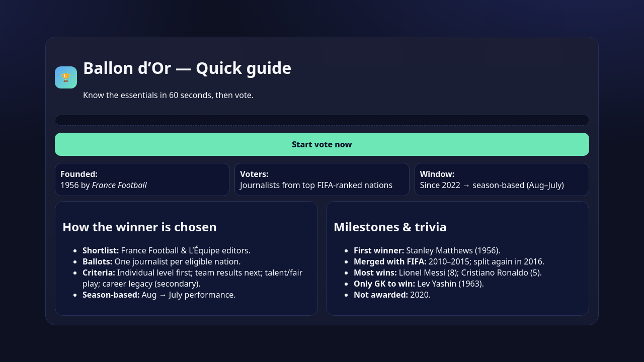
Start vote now (322, 144)
